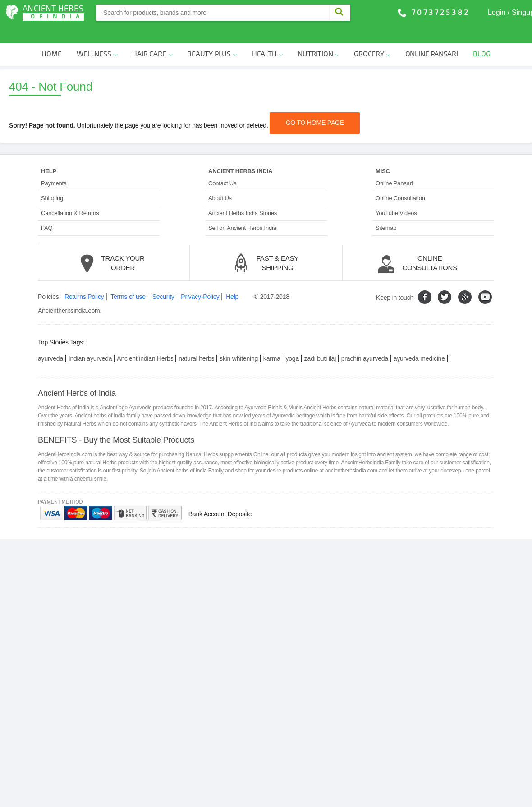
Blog (482, 37)
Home (51, 37)
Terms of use (128, 279)
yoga (292, 340)
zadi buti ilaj (320, 340)
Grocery (372, 37)
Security (163, 279)
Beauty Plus (212, 37)
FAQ (47, 210)
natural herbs (196, 340)
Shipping (52, 181)
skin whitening (239, 340)
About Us (220, 181)
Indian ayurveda (90, 340)
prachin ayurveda (365, 340)
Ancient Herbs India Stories (243, 195)
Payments (54, 166)
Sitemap (386, 210)
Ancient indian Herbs (145, 340)
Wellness (97, 37)
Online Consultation (400, 181)
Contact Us (222, 166)
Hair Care (152, 37)
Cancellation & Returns (70, 195)
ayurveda (50, 340)
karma (272, 340)
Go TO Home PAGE (315, 105)
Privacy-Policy (200, 279)
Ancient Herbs (53, 12)
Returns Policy (84, 279)
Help (232, 279)
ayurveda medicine (419, 340)
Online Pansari (432, 37)
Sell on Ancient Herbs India (242, 210)
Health (267, 37)
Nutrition (318, 37)
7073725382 (441, 13)
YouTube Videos (396, 195)
